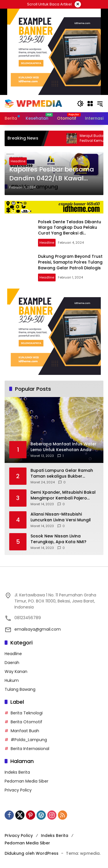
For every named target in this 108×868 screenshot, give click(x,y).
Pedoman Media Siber (26, 781)
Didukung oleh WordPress (32, 853)
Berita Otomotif (26, 722)
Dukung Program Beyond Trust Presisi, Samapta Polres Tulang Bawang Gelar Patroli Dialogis (70, 262)
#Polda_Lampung (29, 740)
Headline (18, 161)
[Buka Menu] (90, 104)
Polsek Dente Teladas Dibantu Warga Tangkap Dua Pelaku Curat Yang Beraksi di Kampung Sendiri (70, 230)
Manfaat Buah (25, 731)
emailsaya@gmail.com (38, 629)
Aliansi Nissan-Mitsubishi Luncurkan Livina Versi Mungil (61, 517)
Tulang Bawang (20, 689)
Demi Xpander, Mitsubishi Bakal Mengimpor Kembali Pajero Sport (63, 495)
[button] (80, 104)
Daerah (12, 663)
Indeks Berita (17, 772)
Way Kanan (16, 671)
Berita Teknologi (27, 713)
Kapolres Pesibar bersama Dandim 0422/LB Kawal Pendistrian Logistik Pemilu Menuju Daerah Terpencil (52, 174)
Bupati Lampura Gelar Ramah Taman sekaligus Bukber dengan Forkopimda (62, 473)
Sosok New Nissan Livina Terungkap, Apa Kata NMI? (58, 539)
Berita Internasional (30, 749)
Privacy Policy (18, 790)
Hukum (12, 680)
